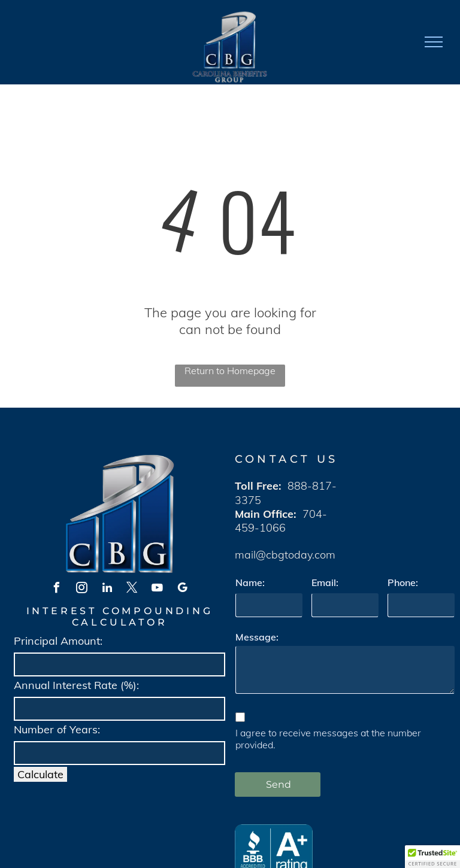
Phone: (403, 582)
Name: (250, 582)
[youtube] (158, 589)
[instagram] (82, 589)
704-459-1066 (281, 521)
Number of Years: (57, 729)
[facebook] (57, 589)
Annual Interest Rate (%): (76, 685)
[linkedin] (107, 589)
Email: (325, 582)
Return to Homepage (230, 371)
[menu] (434, 42)
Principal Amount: (58, 641)
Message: (257, 637)
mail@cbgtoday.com (285, 555)
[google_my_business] (183, 589)
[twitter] (132, 589)
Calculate (40, 774)
